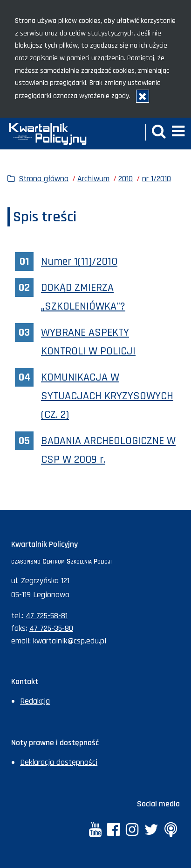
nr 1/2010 (157, 179)
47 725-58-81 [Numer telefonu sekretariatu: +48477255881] (47, 616)
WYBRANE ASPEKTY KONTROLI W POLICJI (88, 342)
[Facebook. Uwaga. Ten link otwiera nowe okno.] (113, 831)
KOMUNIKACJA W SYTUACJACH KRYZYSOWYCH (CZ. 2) (107, 396)
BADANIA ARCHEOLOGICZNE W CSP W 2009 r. (108, 450)
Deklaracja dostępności (59, 762)
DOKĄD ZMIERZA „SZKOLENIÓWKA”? (83, 297)
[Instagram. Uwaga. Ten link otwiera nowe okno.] (132, 831)
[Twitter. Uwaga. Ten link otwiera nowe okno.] (151, 831)
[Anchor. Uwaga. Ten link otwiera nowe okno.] (170, 831)
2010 (126, 179)
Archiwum (93, 179)
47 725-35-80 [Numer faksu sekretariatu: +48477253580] (51, 628)
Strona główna (44, 179)
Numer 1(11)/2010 (79, 261)
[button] (159, 132)
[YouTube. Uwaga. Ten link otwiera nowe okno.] (95, 831)
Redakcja (35, 701)
